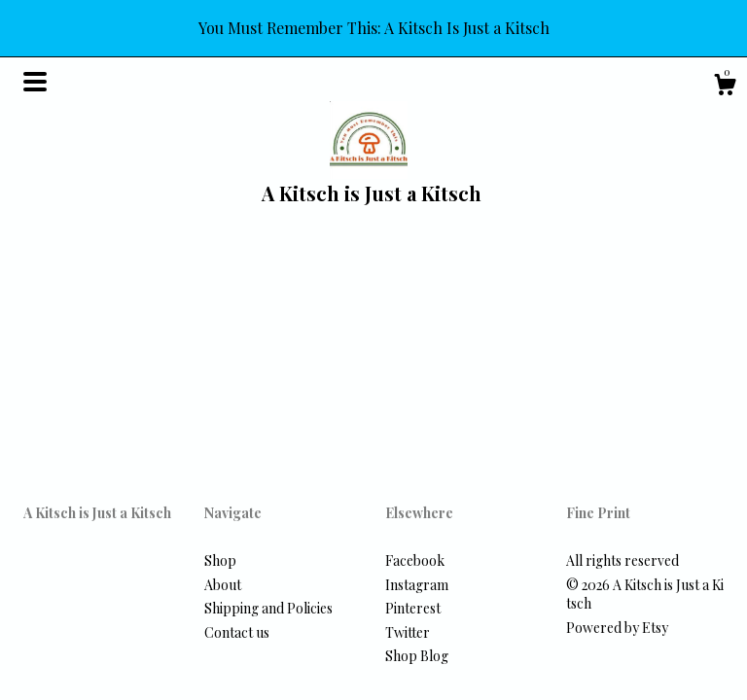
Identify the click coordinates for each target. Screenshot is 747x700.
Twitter (408, 632)
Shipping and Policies (268, 608)
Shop (220, 560)
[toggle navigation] (35, 82)
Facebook (415, 560)
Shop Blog (417, 656)
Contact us (237, 632)
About (223, 585)
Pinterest (413, 608)
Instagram (417, 585)
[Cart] (725, 87)
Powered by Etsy (617, 628)
